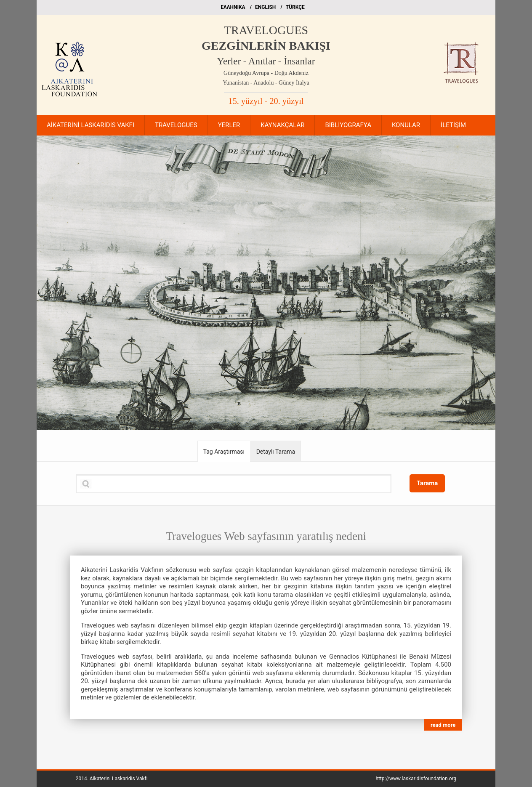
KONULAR (406, 125)
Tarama (427, 483)
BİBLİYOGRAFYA (348, 125)
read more (443, 725)
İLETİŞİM (453, 125)
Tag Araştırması (224, 452)
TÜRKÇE (295, 7)
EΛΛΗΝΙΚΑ (233, 7)
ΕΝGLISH (265, 7)
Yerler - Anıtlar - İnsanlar (266, 61)
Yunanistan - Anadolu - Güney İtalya (266, 83)
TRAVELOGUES (266, 30)
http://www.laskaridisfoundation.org (416, 779)
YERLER (229, 125)
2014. (112, 779)
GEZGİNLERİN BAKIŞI (266, 46)
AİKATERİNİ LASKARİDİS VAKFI (90, 125)
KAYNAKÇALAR (282, 125)
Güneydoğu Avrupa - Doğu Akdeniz (266, 73)
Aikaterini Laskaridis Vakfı (119, 779)
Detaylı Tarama (276, 452)
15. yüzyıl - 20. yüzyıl (266, 101)
